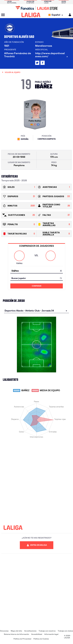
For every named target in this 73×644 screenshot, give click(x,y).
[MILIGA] (69, 15)
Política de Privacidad (22, 639)
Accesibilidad (37, 634)
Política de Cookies (41, 639)
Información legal (51, 634)
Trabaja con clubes (65, 631)
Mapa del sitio (16, 631)
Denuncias (4, 631)
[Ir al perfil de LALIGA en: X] (37, 63)
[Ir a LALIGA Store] (36, 8)
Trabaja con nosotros (47, 631)
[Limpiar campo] (61, 271)
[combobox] (37, 271)
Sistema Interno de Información (16, 634)
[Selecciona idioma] (56, 15)
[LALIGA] (31, 15)
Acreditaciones (30, 631)
